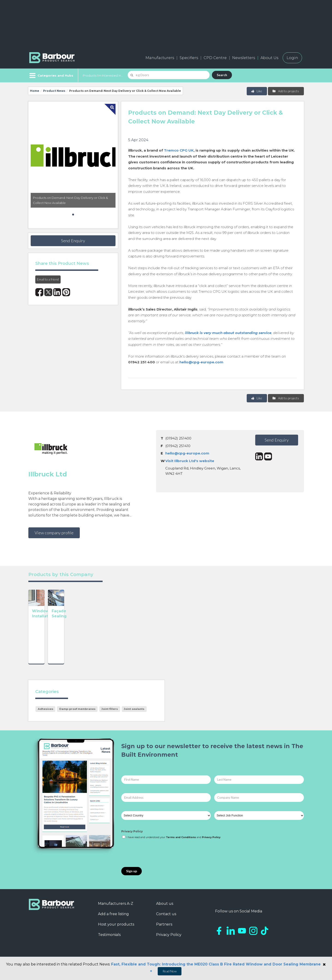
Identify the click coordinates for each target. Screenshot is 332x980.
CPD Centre (215, 58)
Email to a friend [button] (48, 279)
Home (35, 91)
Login (292, 58)
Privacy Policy (132, 837)
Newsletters (244, 58)
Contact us (166, 919)
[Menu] (51, 75)
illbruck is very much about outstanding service (228, 333)
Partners (164, 930)
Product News (54, 91)
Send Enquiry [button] (73, 241)
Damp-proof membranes (77, 714)
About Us (269, 58)
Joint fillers (110, 714)
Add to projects (286, 91)
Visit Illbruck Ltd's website (190, 461)
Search (222, 75)
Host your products (116, 930)
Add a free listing (113, 919)
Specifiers (189, 58)
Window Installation (52, 647)
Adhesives (46, 714)
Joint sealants (134, 714)
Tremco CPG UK (179, 150)
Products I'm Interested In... (103, 75)
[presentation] (156, 859)
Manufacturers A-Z (116, 909)
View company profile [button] (54, 533)
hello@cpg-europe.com (201, 362)
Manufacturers (160, 58)
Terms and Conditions (181, 843)
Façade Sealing (103, 647)
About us (165, 909)
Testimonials (109, 940)
